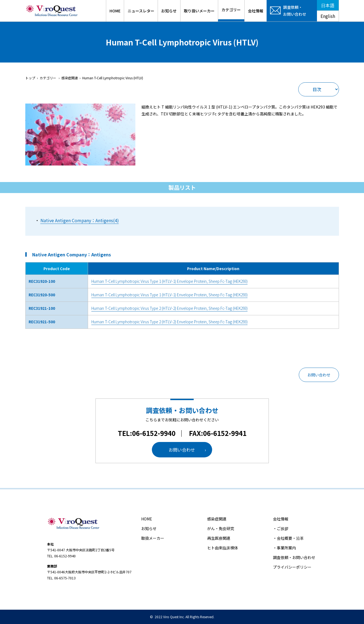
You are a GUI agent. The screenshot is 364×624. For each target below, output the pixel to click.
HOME (115, 11)
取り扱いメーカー (199, 11)
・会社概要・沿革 (288, 538)
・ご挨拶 (281, 528)
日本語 (328, 5)
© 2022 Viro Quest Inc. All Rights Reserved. (182, 617)
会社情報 (256, 11)
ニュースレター (141, 11)
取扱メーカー (153, 538)
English (328, 16)
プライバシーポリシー (292, 567)
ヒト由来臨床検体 (223, 548)
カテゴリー (231, 10)
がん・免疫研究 (221, 528)
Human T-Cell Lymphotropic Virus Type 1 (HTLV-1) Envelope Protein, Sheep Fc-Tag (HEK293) (169, 281)
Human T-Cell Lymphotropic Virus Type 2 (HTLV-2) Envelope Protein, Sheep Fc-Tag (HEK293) (169, 308)
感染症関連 (217, 519)
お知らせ (169, 11)
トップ (30, 78)
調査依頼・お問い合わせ (294, 557)
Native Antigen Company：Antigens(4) (80, 220)
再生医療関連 (219, 538)
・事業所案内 (284, 548)
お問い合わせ (319, 375)
